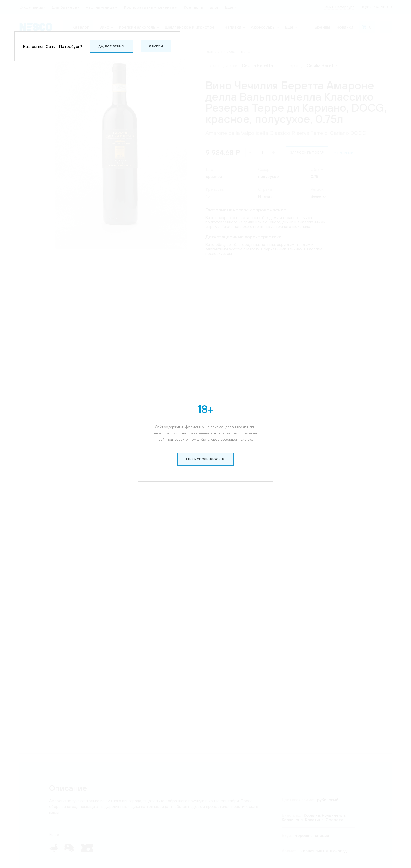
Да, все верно (111, 46)
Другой (156, 46)
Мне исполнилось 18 (206, 447)
